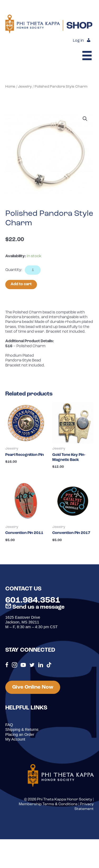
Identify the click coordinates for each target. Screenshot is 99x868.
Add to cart (21, 284)
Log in (78, 41)
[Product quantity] (33, 270)
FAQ (9, 725)
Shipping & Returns (22, 729)
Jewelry (25, 87)
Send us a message (35, 607)
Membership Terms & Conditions (48, 804)
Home (10, 87)
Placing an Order (20, 735)
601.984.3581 (33, 600)
